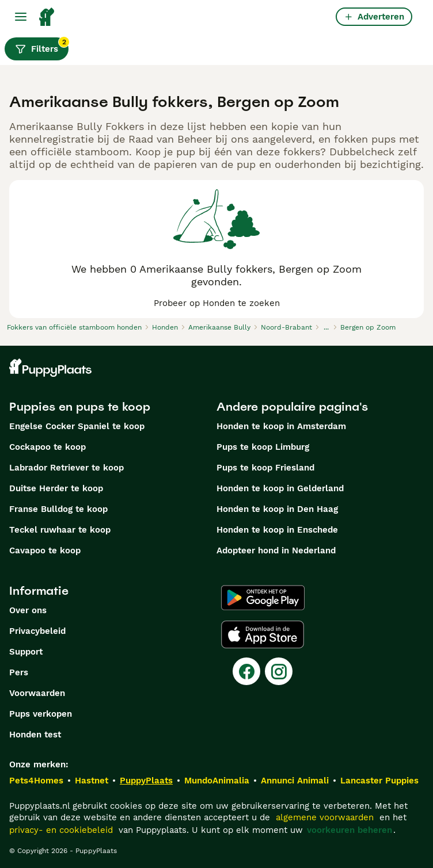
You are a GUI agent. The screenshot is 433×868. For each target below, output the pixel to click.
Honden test (35, 735)
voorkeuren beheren (350, 830)
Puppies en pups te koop (80, 407)
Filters (42, 46)
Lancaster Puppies (379, 781)
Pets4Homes (36, 781)
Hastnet (92, 781)
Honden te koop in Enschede (277, 530)
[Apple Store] (263, 634)
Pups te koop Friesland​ (265, 468)
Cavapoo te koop (45, 550)
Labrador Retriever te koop (67, 468)
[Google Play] (263, 598)
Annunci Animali (295, 781)
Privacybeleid (37, 631)
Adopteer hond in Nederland (276, 550)
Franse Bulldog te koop (58, 509)
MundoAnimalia (217, 781)
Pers (19, 672)
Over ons (28, 610)
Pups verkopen (41, 714)
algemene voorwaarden (325, 817)
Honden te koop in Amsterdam (281, 426)
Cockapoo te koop (48, 447)
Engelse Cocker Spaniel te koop (77, 426)
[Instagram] (279, 671)
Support (26, 652)
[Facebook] (246, 671)
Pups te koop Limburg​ (263, 447)
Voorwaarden (37, 693)
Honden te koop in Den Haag (277, 509)
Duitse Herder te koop (56, 488)
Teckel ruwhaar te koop (60, 530)
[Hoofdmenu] (21, 17)
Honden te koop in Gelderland (280, 488)
